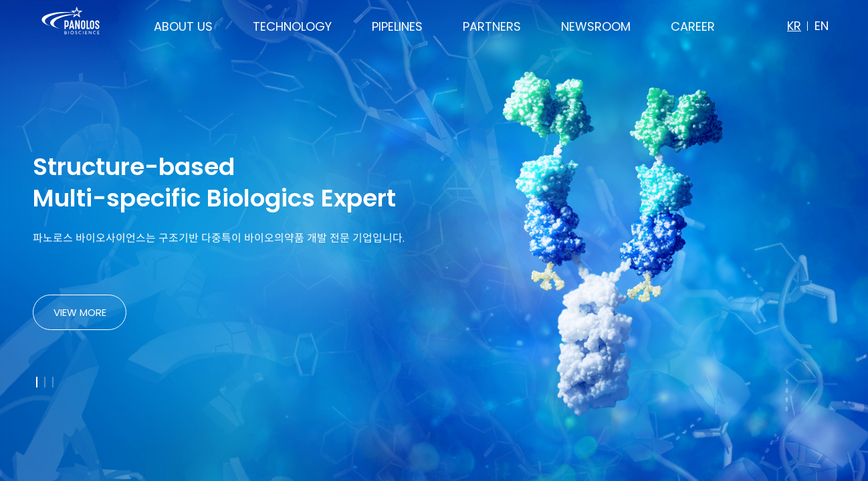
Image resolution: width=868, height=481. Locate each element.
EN (822, 26)
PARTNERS (492, 26)
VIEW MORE (80, 312)
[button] (37, 382)
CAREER (693, 26)
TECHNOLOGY (292, 26)
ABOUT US (183, 26)
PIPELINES (397, 26)
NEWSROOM (596, 26)
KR (794, 26)
